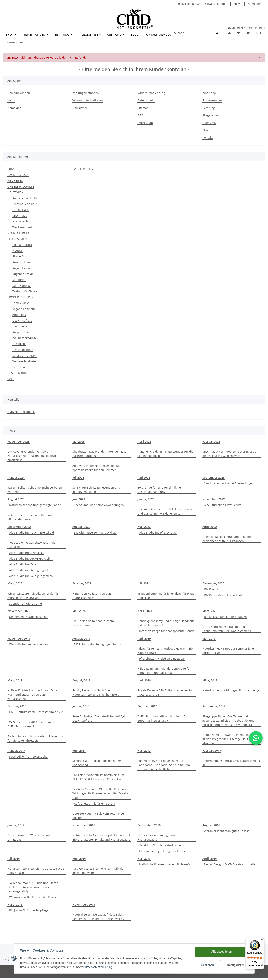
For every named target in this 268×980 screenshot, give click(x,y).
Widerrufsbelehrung (151, 93)
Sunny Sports (21, 285)
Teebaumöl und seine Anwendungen (99, 505)
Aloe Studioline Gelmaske (26, 553)
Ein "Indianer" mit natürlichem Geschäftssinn (93, 623)
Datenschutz (146, 100)
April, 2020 (145, 611)
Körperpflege (21, 332)
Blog (205, 130)
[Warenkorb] (254, 33)
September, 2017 (214, 706)
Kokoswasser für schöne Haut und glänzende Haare (31, 517)
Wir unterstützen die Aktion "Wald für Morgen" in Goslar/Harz (33, 596)
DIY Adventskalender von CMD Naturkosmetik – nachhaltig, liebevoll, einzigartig (33, 456)
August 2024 (16, 477)
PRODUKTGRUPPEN (21, 297)
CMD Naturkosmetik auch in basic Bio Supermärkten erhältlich (163, 718)
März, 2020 (210, 611)
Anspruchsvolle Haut (26, 198)
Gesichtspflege (22, 320)
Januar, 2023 (146, 499)
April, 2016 (210, 859)
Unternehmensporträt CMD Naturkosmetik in (231, 763)
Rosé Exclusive (22, 262)
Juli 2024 (78, 477)
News (238, 4)
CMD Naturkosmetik (21, 412)
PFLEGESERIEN (17, 239)
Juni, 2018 (144, 680)
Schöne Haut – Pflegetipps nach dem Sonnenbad (97, 763)
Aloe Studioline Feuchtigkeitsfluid (32, 533)
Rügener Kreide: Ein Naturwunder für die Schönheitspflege (165, 454)
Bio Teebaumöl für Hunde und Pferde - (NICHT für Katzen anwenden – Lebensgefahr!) (34, 887)
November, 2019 (19, 638)
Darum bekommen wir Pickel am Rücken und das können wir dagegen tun (165, 511)
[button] (229, 33)
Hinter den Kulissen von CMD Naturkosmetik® (92, 596)
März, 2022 (15, 583)
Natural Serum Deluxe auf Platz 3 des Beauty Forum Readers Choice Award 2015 (101, 917)
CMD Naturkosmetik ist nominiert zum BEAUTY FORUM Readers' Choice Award (99, 777)
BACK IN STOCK (18, 175)
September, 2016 (149, 825)
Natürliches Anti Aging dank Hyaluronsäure (156, 837)
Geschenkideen (23, 350)
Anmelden (255, 4)
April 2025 (144, 441)
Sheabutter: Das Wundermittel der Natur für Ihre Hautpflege (100, 454)
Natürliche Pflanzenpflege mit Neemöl (165, 864)
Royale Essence (23, 268)
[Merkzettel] (238, 33)
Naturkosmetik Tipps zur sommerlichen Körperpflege (229, 651)
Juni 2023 (79, 499)
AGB (140, 115)
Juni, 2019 (144, 638)
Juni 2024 (144, 477)
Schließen (208, 965)
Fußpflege (19, 344)
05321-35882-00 (189, 4)
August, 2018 (81, 680)
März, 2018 (210, 680)
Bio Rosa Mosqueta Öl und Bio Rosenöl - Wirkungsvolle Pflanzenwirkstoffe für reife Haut (100, 793)
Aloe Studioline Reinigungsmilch (31, 576)
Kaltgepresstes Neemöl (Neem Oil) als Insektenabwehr (98, 871)
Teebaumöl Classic (25, 291)
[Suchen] (192, 33)
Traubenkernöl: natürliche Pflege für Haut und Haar (166, 596)
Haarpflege (20, 326)
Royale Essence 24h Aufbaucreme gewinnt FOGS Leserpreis (166, 692)
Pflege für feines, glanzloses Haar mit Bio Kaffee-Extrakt (165, 651)
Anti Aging (19, 315)
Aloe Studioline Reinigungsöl (29, 570)
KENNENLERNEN (19, 233)
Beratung (209, 108)
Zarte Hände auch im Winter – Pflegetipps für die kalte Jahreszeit (36, 738)
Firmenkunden (212, 100)
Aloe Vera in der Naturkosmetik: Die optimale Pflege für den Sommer (96, 468)
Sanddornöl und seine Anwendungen (229, 483)
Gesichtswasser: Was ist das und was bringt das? (33, 837)
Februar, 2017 (212, 751)
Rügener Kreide (23, 274)
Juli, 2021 (144, 583)
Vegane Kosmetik (24, 309)
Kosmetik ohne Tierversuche (28, 756)
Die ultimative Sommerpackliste (95, 533)
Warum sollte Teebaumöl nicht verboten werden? (35, 490)
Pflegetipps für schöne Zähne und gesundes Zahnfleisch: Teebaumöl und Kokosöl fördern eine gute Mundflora (228, 720)
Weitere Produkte (24, 361)
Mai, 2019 (209, 638)
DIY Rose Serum (215, 589)
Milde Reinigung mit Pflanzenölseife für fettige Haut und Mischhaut (164, 671)
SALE (11, 379)
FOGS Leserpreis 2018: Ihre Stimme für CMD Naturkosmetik (34, 724)
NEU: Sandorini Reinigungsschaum (98, 644)
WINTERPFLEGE (84, 169)
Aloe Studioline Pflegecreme (158, 533)
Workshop (209, 93)
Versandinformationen (88, 100)
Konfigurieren (236, 965)
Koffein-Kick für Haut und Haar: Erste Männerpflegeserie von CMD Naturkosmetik (33, 695)
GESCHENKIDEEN (19, 373)
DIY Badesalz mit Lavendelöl (223, 595)
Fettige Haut (21, 210)
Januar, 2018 (81, 706)
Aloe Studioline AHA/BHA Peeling (31, 558)
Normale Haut (22, 221)
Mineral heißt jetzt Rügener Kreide (163, 851)
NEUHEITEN (15, 181)
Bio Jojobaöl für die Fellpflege (29, 910)
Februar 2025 (211, 441)
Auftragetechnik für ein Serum (95, 803)
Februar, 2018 (17, 706)
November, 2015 (84, 905)
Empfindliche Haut (25, 204)
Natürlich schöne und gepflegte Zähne (35, 505)
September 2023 (213, 477)
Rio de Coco (20, 256)
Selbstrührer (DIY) (24, 355)
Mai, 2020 (79, 611)
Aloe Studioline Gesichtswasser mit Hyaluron (31, 545)
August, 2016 (211, 825)
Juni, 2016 (79, 859)
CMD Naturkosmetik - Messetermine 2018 (37, 712)
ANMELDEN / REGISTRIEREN (246, 28)
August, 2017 (16, 751)
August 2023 (16, 499)
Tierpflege (19, 367)
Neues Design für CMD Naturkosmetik (230, 864)
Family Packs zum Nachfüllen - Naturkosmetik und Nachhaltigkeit (96, 692)
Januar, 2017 (16, 825)
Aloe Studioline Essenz (24, 564)
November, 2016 (84, 825)
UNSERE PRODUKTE (21, 186)
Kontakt (207, 138)
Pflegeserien (211, 115)
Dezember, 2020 (213, 583)
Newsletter (80, 108)
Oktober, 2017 (147, 706)
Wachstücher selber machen (29, 644)
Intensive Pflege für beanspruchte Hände (167, 631)
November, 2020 (19, 611)
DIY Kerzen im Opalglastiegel (29, 617)
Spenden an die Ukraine (25, 603)
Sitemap (143, 108)
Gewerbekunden (216, 4)
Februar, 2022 (82, 583)
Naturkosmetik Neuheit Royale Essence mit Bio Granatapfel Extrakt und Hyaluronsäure (101, 837)
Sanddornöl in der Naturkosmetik (162, 845)
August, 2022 (81, 527)
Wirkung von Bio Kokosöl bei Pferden (34, 897)
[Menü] (262, 940)
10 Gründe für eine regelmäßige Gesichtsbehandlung (159, 490)
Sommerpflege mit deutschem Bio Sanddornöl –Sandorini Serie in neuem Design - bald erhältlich (164, 765)
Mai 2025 (79, 441)
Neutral (18, 251)
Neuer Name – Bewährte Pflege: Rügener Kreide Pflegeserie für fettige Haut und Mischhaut (230, 739)
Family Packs (21, 303)
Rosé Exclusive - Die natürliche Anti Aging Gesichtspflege (100, 718)
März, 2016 (15, 905)
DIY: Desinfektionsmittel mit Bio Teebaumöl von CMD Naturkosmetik (227, 629)
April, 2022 (210, 527)
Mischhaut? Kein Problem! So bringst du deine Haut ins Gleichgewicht (229, 454)
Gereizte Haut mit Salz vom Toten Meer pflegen (99, 816)
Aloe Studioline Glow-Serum (223, 505)
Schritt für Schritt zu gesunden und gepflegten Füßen (96, 490)
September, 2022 (19, 527)
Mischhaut (20, 216)
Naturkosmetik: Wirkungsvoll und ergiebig (231, 690)
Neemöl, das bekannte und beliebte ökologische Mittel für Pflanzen (227, 539)
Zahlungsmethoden (86, 93)
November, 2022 (214, 499)
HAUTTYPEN (16, 192)
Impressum (145, 123)
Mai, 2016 (144, 859)
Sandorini (19, 280)
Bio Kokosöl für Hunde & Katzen (225, 617)
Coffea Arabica (22, 245)
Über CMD (209, 123)
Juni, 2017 (79, 751)
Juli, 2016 (14, 859)
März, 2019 (15, 680)
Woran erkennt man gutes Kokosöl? (228, 831)
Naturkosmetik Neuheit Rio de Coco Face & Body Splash (36, 871)
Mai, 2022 (144, 527)
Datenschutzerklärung (99, 967)
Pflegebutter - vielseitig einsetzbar (162, 659)
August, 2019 (81, 638)
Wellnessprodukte (25, 338)
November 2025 (18, 441)
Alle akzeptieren (222, 952)
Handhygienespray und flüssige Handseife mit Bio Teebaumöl (166, 623)
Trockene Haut (22, 227)
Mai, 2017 (144, 751)
